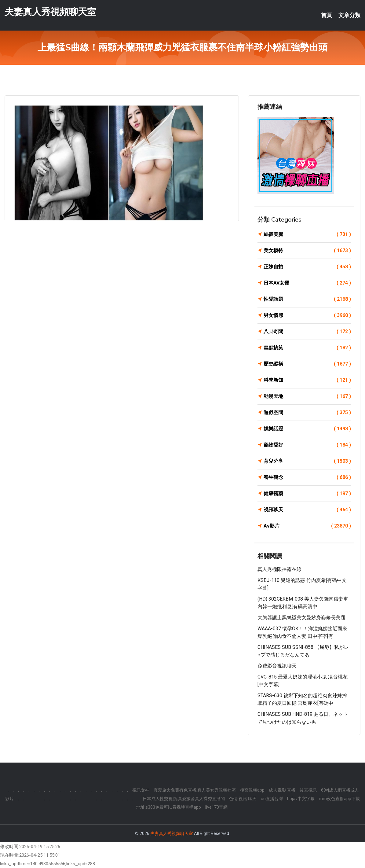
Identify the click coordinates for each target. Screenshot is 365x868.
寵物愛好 (307, 445)
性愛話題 (307, 299)
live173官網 (216, 807)
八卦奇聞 (307, 332)
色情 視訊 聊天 (243, 799)
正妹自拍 (307, 267)
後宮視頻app (252, 790)
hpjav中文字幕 (301, 799)
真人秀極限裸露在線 (279, 569)
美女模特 (307, 251)
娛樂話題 (307, 429)
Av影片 (307, 526)
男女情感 (307, 315)
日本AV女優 (307, 283)
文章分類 (349, 15)
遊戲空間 (307, 413)
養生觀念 (307, 477)
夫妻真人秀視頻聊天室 (50, 12)
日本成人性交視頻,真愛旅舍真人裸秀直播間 (184, 799)
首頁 (327, 15)
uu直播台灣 (272, 799)
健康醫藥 (307, 494)
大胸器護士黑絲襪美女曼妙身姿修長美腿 (301, 618)
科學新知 (307, 380)
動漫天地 (307, 396)
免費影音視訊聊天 (277, 666)
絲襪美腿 (307, 234)
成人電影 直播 (282, 790)
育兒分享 (307, 461)
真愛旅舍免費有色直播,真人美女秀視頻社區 (195, 790)
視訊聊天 (307, 510)
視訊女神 (141, 790)
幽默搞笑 (307, 348)
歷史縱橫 (307, 364)
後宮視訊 (308, 790)
